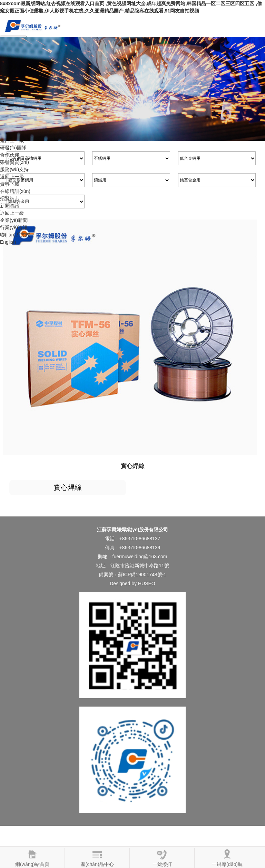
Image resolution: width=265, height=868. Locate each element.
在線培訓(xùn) (15, 191)
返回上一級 (12, 177)
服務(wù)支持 (14, 169)
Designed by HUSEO (132, 584)
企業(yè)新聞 (14, 220)
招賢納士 (10, 198)
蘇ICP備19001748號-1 (142, 575)
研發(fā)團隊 (13, 148)
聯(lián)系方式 (15, 235)
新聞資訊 (10, 206)
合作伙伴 (10, 155)
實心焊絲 (68, 487)
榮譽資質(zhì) (14, 162)
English (8, 242)
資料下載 (10, 184)
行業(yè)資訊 (14, 227)
